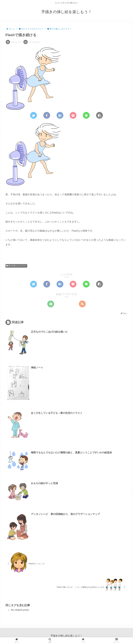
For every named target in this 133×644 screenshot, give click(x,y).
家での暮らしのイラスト (16, 266)
